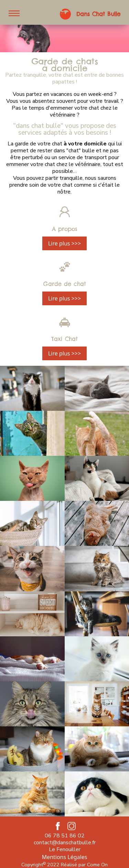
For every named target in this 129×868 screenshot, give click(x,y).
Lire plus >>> (64, 243)
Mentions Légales (65, 857)
